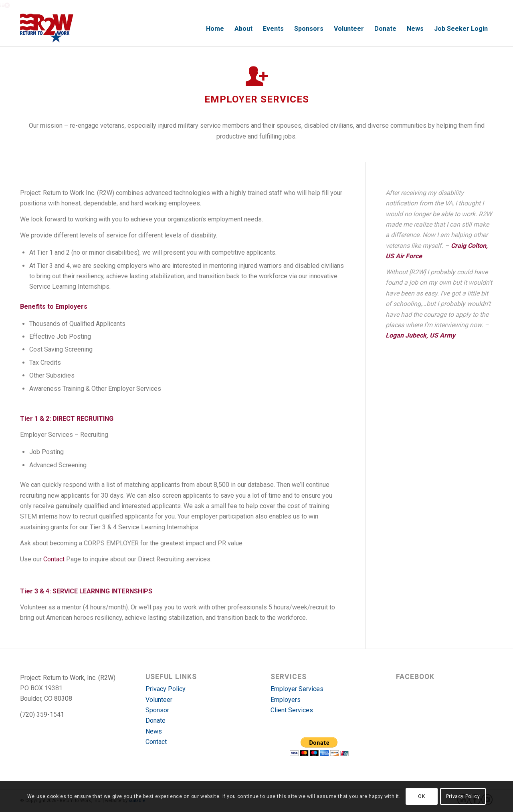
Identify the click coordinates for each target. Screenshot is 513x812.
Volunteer (159, 700)
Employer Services (297, 689)
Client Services (292, 710)
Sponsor (157, 710)
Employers (286, 700)
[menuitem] (215, 29)
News (154, 731)
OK (421, 796)
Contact (54, 559)
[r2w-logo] (47, 29)
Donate (156, 721)
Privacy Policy (166, 689)
